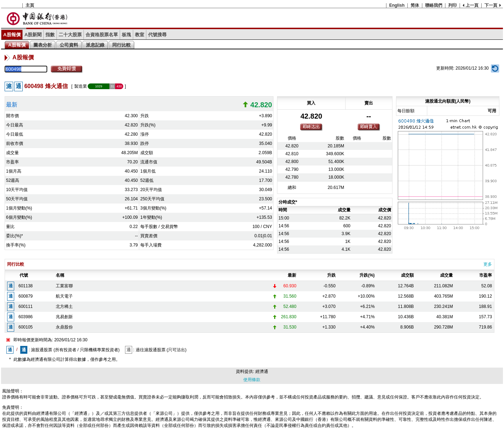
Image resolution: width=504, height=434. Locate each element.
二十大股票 (70, 35)
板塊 (126, 35)
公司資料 (69, 45)
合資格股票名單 (102, 35)
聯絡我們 (434, 5)
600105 (26, 327)
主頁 (30, 5)
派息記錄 (95, 45)
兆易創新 (64, 317)
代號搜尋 (157, 35)
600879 (26, 296)
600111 (26, 306)
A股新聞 (33, 35)
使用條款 (252, 380)
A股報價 (12, 35)
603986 (26, 317)
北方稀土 (64, 306)
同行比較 (121, 45)
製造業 (81, 86)
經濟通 (262, 371)
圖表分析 (43, 45)
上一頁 (472, 5)
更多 (488, 264)
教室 (140, 35)
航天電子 (64, 296)
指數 (50, 35)
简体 (415, 5)
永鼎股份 (64, 327)
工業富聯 (64, 286)
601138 (26, 286)
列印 (452, 5)
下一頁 (491, 5)
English (397, 5)
